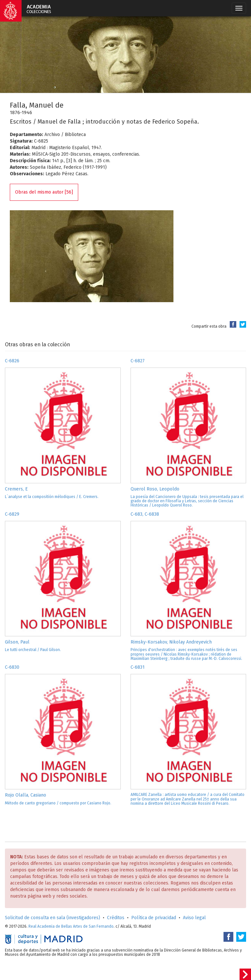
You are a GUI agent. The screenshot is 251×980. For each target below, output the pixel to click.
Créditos (116, 918)
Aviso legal (194, 918)
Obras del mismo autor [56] (44, 192)
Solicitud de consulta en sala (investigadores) (53, 918)
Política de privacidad (154, 918)
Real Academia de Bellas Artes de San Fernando (71, 926)
